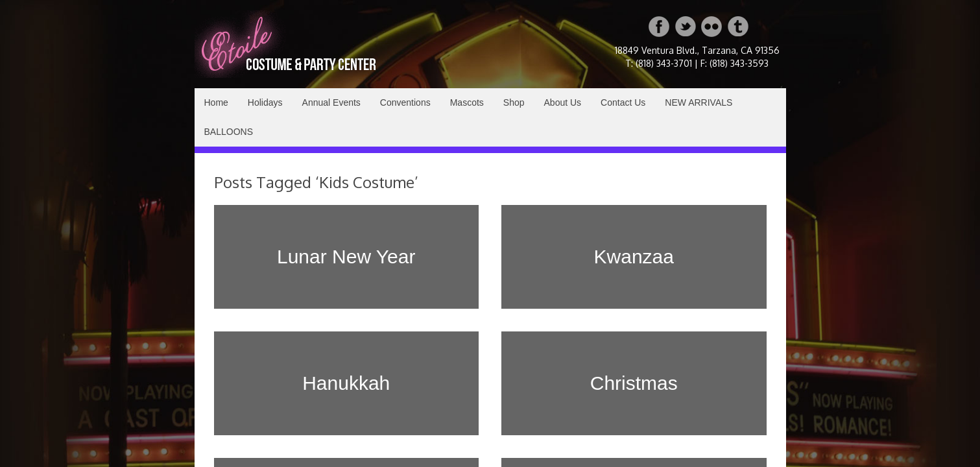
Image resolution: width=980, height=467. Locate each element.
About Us (563, 102)
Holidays (265, 102)
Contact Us (623, 102)
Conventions (405, 102)
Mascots (467, 102)
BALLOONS (229, 132)
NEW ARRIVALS (699, 102)
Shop (514, 102)
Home (216, 102)
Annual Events (331, 102)
